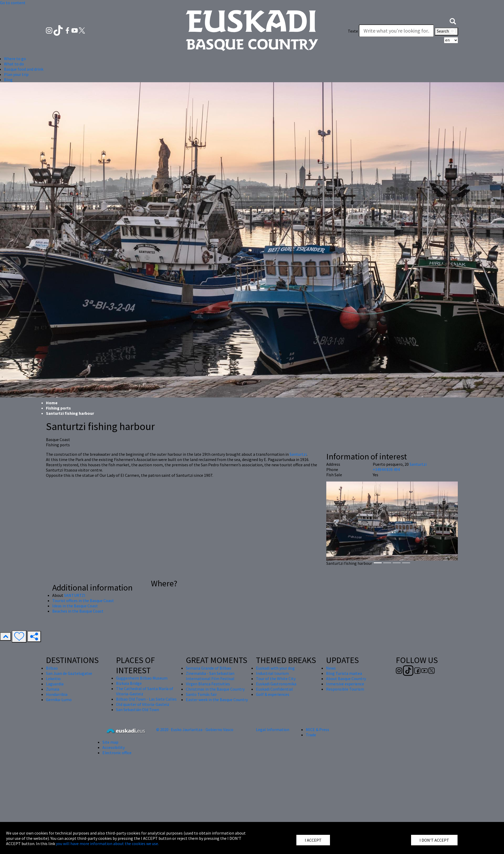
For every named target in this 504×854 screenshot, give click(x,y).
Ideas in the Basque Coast (75, 606)
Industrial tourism (272, 673)
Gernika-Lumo (59, 700)
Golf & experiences (273, 694)
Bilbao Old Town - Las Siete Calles (146, 699)
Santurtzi (298, 454)
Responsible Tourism (345, 689)
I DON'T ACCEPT (434, 840)
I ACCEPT (313, 840)
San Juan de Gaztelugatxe (69, 673)
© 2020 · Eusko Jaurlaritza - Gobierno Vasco (195, 729)
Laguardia (55, 684)
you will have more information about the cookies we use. (107, 843)
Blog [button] (8, 80)
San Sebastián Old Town (138, 710)
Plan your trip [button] (16, 74)
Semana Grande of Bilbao (209, 668)
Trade (311, 735)
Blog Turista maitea (344, 673)
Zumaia (53, 689)
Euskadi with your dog (275, 668)
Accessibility (114, 747)
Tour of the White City (276, 679)
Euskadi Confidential (274, 689)
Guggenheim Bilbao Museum (142, 678)
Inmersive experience (345, 684)
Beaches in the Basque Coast (78, 611)
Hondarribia (57, 694)
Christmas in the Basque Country (215, 689)
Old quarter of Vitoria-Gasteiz (143, 704)
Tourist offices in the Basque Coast (83, 601)
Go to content (13, 3)
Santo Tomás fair (201, 694)
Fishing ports (58, 408)
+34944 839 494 (386, 469)
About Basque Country (346, 679)
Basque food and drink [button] (24, 69)
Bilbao (52, 668)
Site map (110, 742)
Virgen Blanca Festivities (208, 684)
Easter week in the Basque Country (217, 700)
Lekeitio (53, 679)
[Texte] (396, 31)
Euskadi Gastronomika (276, 684)
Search (446, 32)
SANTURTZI (75, 595)
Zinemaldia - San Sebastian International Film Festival (210, 676)
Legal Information (273, 729)
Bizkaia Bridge (129, 683)
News (331, 668)
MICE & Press (317, 729)
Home (52, 403)
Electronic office (117, 753)
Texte (353, 31)
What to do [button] (14, 64)
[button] (453, 20)
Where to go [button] (15, 59)
